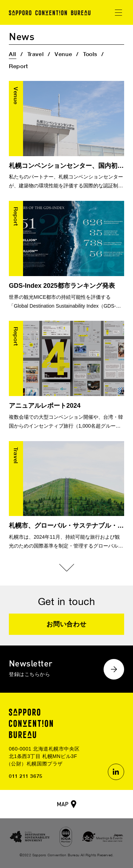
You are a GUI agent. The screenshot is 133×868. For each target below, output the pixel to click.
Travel (36, 54)
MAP (63, 804)
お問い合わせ (66, 624)
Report (18, 66)
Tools (90, 54)
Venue (63, 54)
